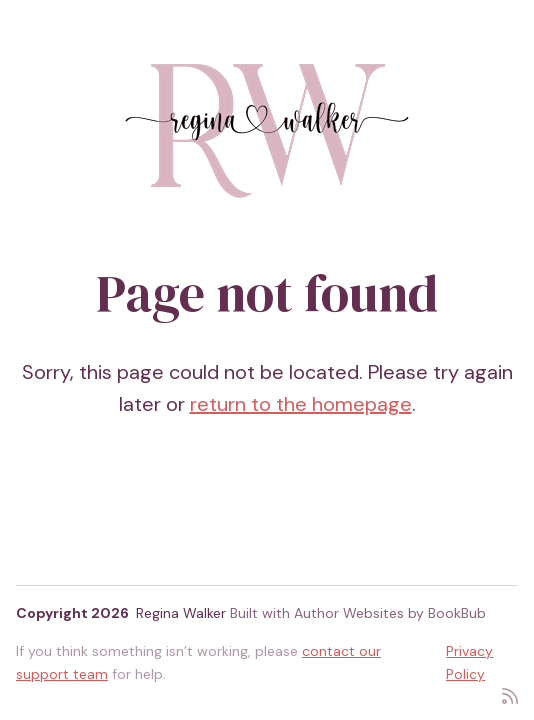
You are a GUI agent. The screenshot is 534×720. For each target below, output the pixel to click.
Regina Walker (181, 613)
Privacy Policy (469, 662)
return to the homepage (301, 404)
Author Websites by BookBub (390, 613)
